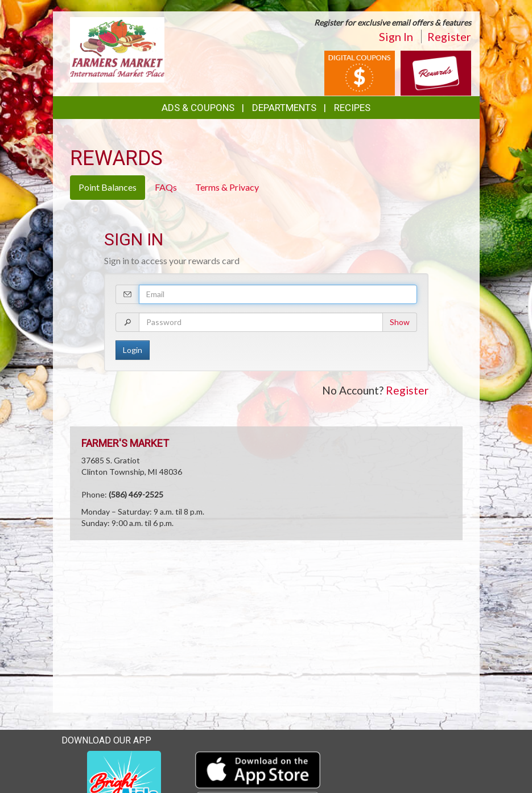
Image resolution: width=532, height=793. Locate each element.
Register (449, 36)
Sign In (396, 36)
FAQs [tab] (166, 187)
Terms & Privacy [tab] (227, 187)
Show (400, 322)
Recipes (352, 108)
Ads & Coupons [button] (198, 108)
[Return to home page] (117, 49)
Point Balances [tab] (108, 187)
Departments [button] (284, 108)
